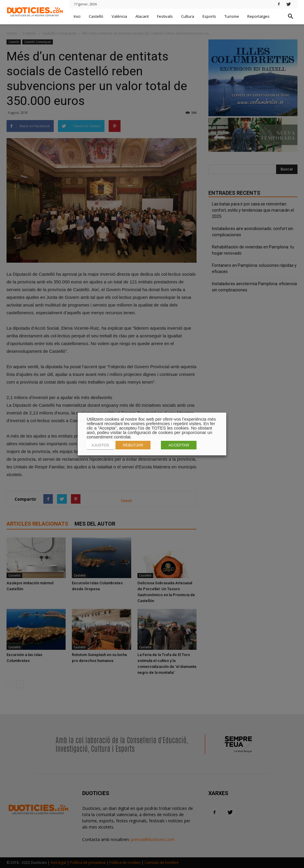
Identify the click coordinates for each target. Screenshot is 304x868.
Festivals (165, 16)
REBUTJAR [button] (133, 445)
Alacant (142, 16)
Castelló (96, 16)
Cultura (188, 16)
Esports (209, 16)
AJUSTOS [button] (100, 445)
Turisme (232, 16)
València (119, 16)
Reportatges (258, 16)
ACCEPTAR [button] (179, 445)
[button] (290, 17)
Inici (77, 16)
